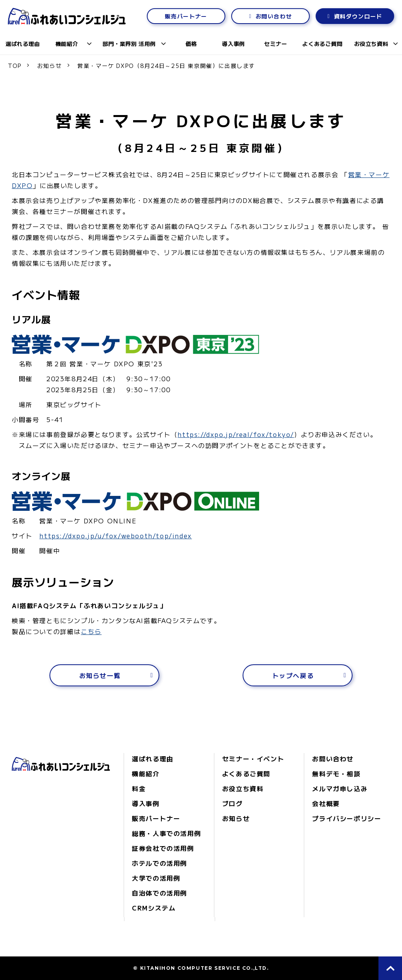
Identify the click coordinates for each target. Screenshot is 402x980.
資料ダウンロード (358, 16)
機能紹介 (67, 44)
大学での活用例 (156, 878)
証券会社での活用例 (163, 848)
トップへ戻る (293, 675)
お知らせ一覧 (100, 675)
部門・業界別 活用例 (129, 44)
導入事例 (233, 44)
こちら (91, 631)
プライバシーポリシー (347, 818)
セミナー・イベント (253, 759)
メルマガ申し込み (340, 788)
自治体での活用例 (160, 893)
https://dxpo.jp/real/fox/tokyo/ (236, 434)
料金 (139, 788)
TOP (15, 66)
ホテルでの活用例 (160, 863)
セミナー (276, 44)
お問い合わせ (274, 16)
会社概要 (326, 803)
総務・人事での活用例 (166, 833)
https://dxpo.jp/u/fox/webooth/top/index (115, 536)
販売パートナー (186, 16)
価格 (191, 44)
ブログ (233, 803)
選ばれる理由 (23, 44)
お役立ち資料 (371, 44)
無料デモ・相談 (336, 773)
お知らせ (49, 66)
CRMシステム (154, 908)
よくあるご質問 (322, 44)
